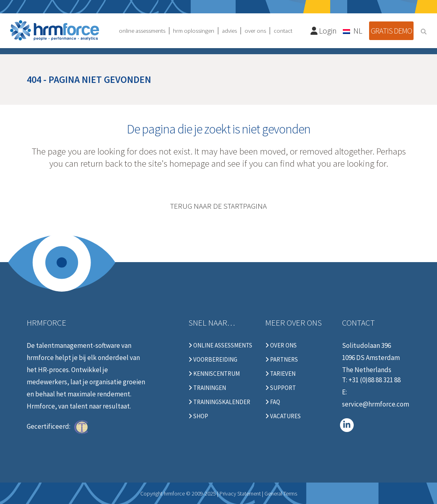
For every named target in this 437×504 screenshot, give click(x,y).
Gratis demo (391, 31)
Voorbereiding (213, 360)
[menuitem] (353, 30)
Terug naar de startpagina (218, 206)
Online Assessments (220, 345)
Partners (282, 360)
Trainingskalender (219, 402)
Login (324, 31)
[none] (353, 30)
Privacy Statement (240, 493)
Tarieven (280, 374)
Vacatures (283, 416)
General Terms (281, 493)
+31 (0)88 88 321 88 (375, 380)
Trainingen (207, 388)
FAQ (273, 402)
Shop (198, 416)
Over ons (281, 345)
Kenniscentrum (214, 374)
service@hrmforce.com (376, 404)
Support (281, 388)
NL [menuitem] (358, 31)
